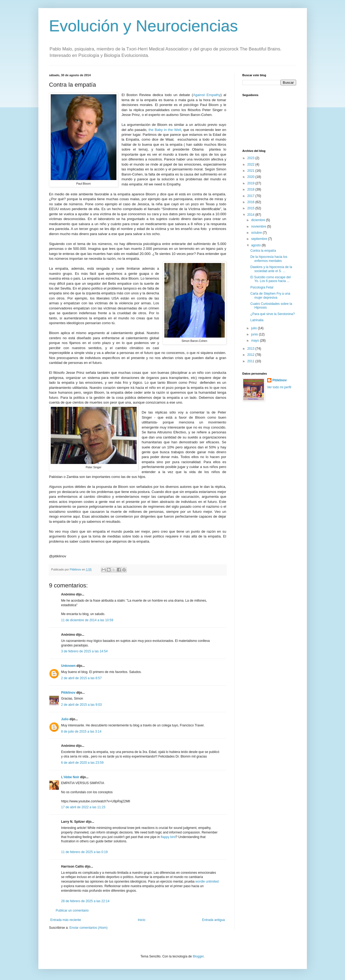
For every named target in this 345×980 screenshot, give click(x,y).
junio (255, 334)
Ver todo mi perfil (279, 387)
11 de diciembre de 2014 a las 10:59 (87, 620)
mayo (255, 341)
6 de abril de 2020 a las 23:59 (82, 763)
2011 (251, 361)
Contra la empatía (263, 251)
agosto (256, 245)
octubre (257, 233)
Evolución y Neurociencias (144, 26)
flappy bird (168, 837)
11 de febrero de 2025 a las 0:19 (84, 852)
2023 (251, 158)
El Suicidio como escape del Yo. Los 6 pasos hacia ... (270, 279)
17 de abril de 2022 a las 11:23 (83, 807)
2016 (251, 202)
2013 (251, 349)
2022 (251, 164)
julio (254, 328)
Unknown (68, 666)
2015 (251, 208)
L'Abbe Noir (70, 777)
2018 (251, 189)
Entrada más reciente (66, 920)
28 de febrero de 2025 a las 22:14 (85, 901)
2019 (251, 183)
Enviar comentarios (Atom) (89, 928)
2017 (251, 196)
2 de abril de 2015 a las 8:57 (81, 678)
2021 (251, 171)
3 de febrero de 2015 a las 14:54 (84, 651)
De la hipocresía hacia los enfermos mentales (269, 259)
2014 (251, 215)
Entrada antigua (214, 920)
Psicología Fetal (262, 287)
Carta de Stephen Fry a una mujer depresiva (270, 295)
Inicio (141, 920)
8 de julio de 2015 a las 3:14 (81, 732)
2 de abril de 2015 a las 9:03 (81, 705)
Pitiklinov (68, 693)
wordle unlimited (207, 882)
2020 (251, 177)
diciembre (258, 220)
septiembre (259, 239)
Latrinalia (257, 320)
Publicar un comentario (72, 910)
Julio (65, 719)
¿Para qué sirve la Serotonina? (272, 314)
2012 (251, 355)
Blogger (198, 956)
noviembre (259, 226)
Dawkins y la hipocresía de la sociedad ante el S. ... (271, 269)
